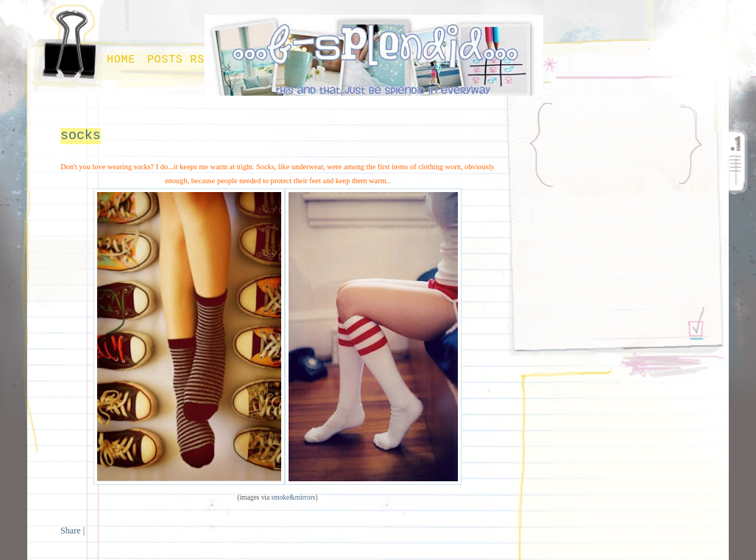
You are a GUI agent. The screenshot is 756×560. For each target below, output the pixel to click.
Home (121, 60)
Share (71, 531)
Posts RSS (180, 60)
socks (81, 135)
